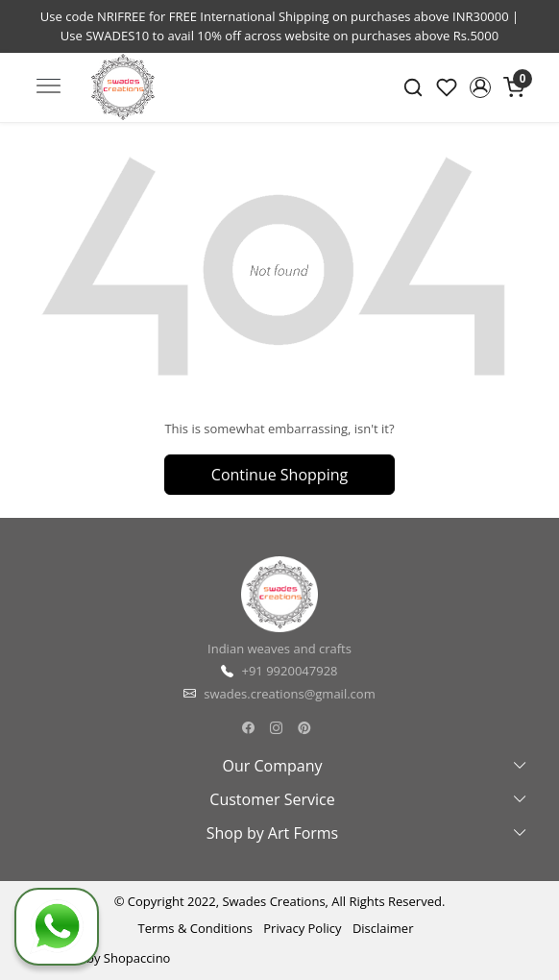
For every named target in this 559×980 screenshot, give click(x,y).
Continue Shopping (279, 475)
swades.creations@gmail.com (289, 694)
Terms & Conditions (195, 928)
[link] (413, 87)
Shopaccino (137, 958)
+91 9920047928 (289, 671)
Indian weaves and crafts (279, 649)
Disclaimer (383, 928)
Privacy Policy (302, 928)
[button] (480, 87)
